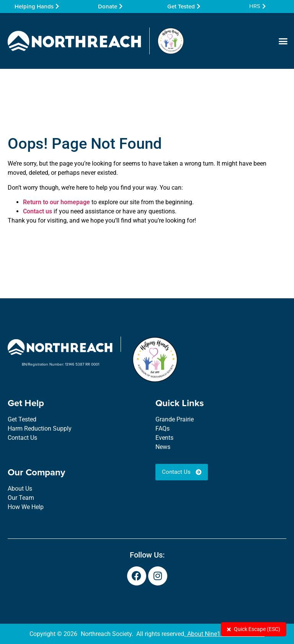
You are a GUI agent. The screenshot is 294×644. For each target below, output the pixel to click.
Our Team (21, 498)
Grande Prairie (175, 419)
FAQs (163, 429)
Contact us (38, 211)
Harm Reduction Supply (40, 429)
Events (164, 438)
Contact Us (22, 438)
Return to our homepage (56, 202)
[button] (283, 41)
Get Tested (22, 419)
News (163, 447)
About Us (20, 489)
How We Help (26, 507)
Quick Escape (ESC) (254, 629)
